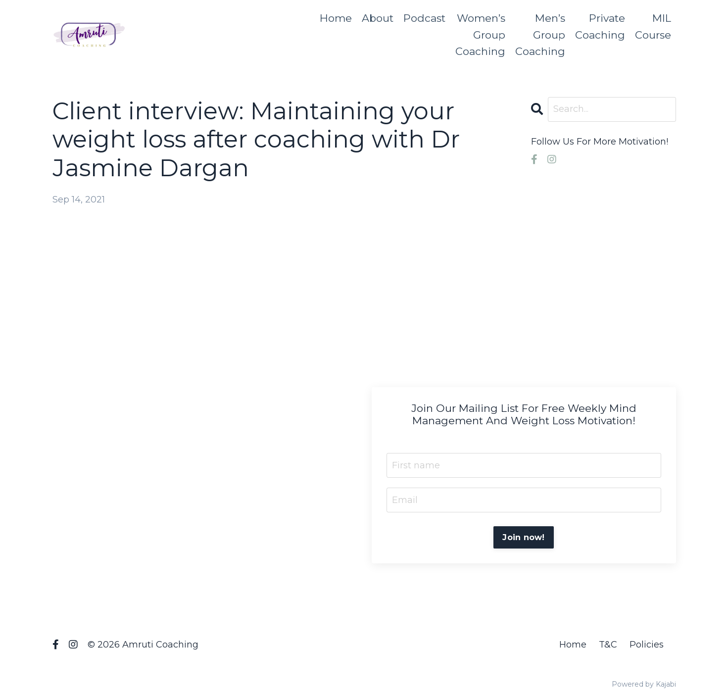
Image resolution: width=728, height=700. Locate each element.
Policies (647, 645)
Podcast (424, 18)
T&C (608, 645)
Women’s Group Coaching (480, 35)
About (378, 18)
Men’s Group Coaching (540, 35)
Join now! (523, 537)
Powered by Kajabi (644, 684)
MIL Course (653, 26)
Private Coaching (600, 26)
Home (336, 18)
